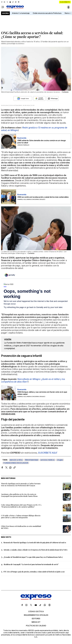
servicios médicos (48, 460)
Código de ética (36, 611)
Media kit (36, 622)
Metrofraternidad (32, 460)
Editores (36, 619)
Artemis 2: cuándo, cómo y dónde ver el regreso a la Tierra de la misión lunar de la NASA (35, 550)
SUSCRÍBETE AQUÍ (48, 453)
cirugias (60, 460)
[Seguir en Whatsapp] (53, 98)
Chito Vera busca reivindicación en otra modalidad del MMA (21, 527)
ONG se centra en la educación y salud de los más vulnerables (43, 197)
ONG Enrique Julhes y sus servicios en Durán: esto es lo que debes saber (42, 393)
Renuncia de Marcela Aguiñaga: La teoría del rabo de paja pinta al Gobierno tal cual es (35, 542)
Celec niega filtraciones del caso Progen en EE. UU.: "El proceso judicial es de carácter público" (21, 506)
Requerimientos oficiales (36, 615)
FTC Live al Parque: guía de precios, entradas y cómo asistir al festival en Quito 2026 (34, 572)
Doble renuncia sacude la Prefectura (47, 13)
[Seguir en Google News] (23, 98)
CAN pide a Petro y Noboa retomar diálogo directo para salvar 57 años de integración (21, 516)
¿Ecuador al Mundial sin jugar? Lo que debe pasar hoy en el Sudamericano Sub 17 (33, 557)
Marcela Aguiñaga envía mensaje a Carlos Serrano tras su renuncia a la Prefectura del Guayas (21, 484)
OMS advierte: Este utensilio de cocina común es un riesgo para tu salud (42, 142)
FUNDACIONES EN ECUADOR (16, 463)
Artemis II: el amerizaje (21, 13)
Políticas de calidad (36, 626)
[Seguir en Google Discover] (39, 98)
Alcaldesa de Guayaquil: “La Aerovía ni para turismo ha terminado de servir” (31, 564)
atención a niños (16, 460)
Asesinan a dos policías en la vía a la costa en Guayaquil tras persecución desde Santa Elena (19, 495)
